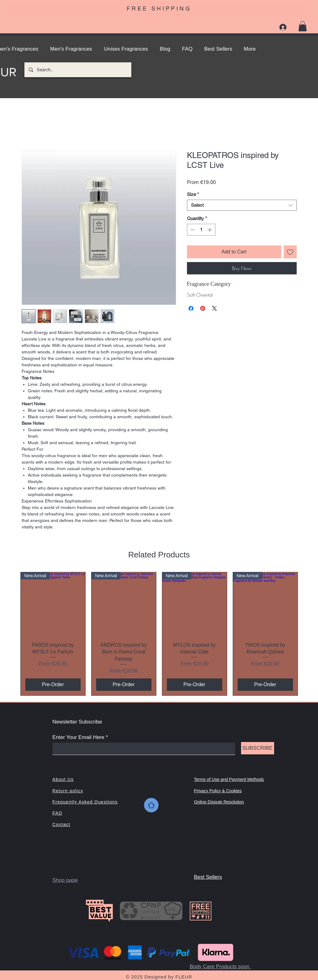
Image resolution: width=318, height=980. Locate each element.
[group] (159, 634)
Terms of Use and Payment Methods (229, 779)
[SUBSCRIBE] (258, 748)
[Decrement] (192, 230)
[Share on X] (214, 308)
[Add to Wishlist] (290, 252)
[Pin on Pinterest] (203, 308)
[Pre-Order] (53, 685)
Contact (61, 824)
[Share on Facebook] (191, 308)
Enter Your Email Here (78, 737)
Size (193, 194)
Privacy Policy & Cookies (218, 791)
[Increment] (210, 230)
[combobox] (242, 205)
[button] (303, 26)
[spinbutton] (201, 230)
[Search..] (78, 70)
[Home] (151, 805)
